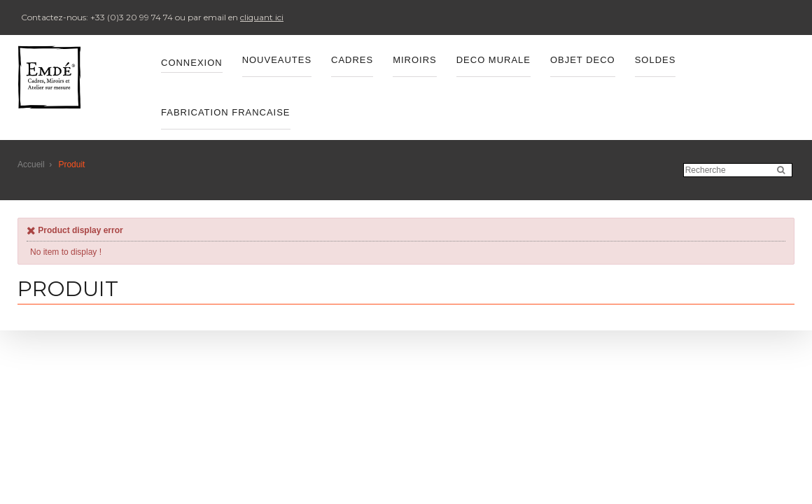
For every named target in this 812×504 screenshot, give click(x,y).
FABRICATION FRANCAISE (226, 112)
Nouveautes (277, 60)
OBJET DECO (583, 60)
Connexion (192, 63)
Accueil (31, 164)
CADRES (352, 60)
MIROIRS (415, 60)
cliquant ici (262, 17)
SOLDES (656, 60)
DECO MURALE (493, 60)
